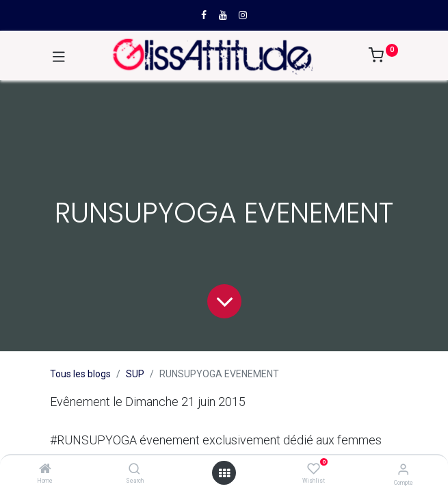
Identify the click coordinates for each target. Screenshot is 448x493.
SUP (135, 374)
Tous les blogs (80, 374)
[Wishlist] (314, 469)
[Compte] (403, 469)
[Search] (134, 470)
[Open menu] (224, 473)
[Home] (45, 470)
